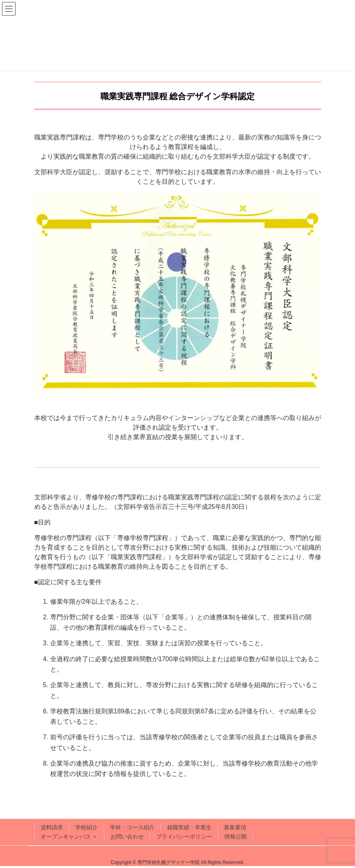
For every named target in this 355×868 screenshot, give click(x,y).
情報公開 (235, 837)
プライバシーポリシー (184, 837)
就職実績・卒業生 (189, 827)
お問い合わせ (127, 837)
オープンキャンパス (69, 837)
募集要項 (235, 827)
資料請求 (52, 827)
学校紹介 (86, 827)
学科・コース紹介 (132, 827)
